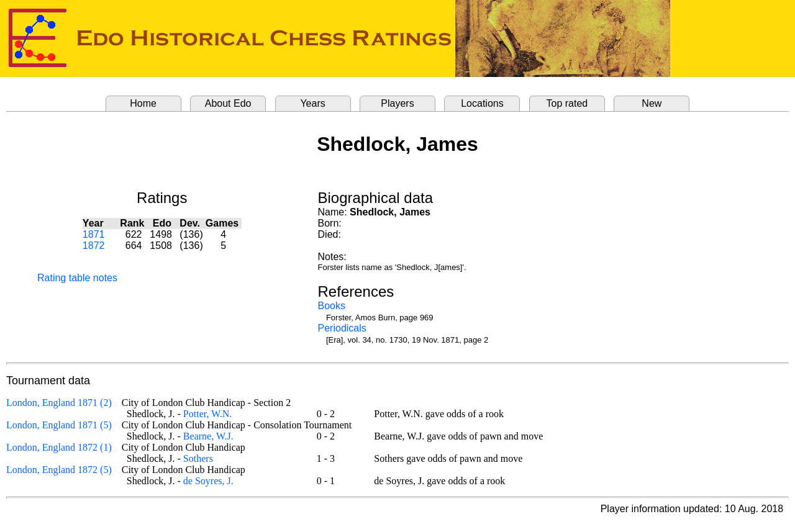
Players (397, 103)
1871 (94, 234)
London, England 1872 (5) (59, 470)
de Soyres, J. (208, 481)
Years (312, 103)
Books (332, 306)
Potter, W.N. (207, 414)
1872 (94, 246)
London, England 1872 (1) (59, 447)
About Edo (228, 103)
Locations (482, 103)
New (652, 103)
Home (143, 103)
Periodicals (342, 328)
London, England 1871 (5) (59, 425)
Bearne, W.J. (208, 436)
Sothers (198, 458)
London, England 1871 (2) (59, 403)
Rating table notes (77, 278)
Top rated (567, 103)
